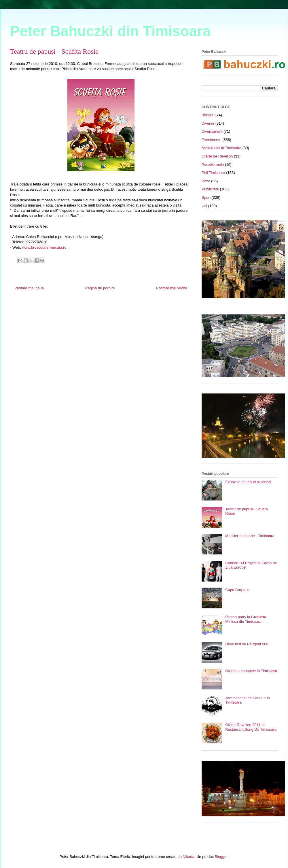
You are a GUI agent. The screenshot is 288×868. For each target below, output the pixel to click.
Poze (206, 181)
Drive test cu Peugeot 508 (247, 644)
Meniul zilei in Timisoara (221, 148)
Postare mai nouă (29, 288)
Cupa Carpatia (237, 590)
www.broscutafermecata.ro (44, 247)
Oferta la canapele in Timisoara (251, 671)
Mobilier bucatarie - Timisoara (250, 536)
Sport (206, 197)
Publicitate (210, 189)
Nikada (188, 857)
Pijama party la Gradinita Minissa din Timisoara (246, 619)
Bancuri (208, 115)
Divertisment (212, 131)
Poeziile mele (213, 165)
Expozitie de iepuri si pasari (248, 482)
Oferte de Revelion (217, 156)
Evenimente (212, 140)
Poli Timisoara (213, 173)
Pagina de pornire (100, 288)
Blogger (221, 857)
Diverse (208, 123)
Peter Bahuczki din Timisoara (110, 31)
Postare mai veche (172, 288)
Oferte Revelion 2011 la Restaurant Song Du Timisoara (251, 727)
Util (204, 206)
